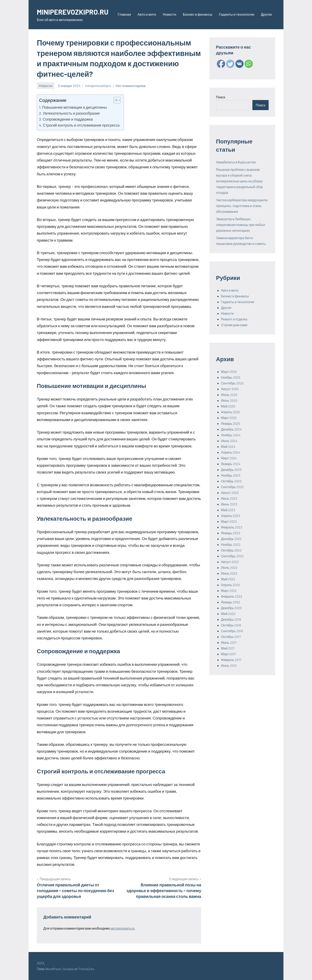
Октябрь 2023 (231, 481)
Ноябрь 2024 (231, 435)
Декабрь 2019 (231, 619)
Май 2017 (228, 648)
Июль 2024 (229, 441)
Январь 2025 (231, 423)
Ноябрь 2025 (231, 377)
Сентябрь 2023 (232, 487)
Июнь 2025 (229, 400)
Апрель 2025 (230, 412)
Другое (266, 14)
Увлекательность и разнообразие (71, 113)
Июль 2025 (229, 395)
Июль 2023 (229, 498)
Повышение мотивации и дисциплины (75, 107)
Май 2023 (228, 510)
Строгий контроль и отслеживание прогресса (81, 125)
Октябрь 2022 (231, 550)
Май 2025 (228, 406)
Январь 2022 (231, 602)
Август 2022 (230, 562)
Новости (170, 14)
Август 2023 (230, 493)
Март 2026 (229, 372)
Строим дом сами (234, 325)
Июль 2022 (229, 567)
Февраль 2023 (232, 527)
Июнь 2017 (229, 642)
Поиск (221, 97)
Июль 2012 (229, 665)
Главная (124, 14)
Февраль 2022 (232, 596)
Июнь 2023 (229, 504)
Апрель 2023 (230, 516)
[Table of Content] (117, 100)
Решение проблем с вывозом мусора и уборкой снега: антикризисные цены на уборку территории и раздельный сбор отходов (239, 181)
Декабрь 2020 (231, 608)
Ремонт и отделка (234, 319)
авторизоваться (122, 928)
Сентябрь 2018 (232, 631)
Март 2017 (228, 654)
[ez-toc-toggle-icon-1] (115, 100)
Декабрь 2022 (231, 539)
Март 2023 (229, 521)
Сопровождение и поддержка (68, 119)
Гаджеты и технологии (237, 14)
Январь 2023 (231, 533)
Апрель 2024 (231, 452)
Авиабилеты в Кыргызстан (236, 162)
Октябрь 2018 (231, 625)
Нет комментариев (131, 86)
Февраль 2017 (231, 660)
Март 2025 (229, 418)
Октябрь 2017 (231, 637)
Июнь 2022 (229, 573)
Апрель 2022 (231, 585)
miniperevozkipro (98, 86)
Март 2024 (229, 458)
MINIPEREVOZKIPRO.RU (75, 12)
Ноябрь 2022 (231, 544)
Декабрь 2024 (231, 429)
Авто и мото (147, 14)
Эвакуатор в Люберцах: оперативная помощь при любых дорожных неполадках (241, 225)
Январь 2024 (231, 464)
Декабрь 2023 (231, 470)
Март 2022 (229, 591)
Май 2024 (228, 446)
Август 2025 (230, 389)
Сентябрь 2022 (232, 556)
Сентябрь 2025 (232, 383)
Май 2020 (228, 614)
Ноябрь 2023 (231, 475)
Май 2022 (228, 579)
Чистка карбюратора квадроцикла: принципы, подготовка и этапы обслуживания (242, 206)
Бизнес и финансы (198, 14)
